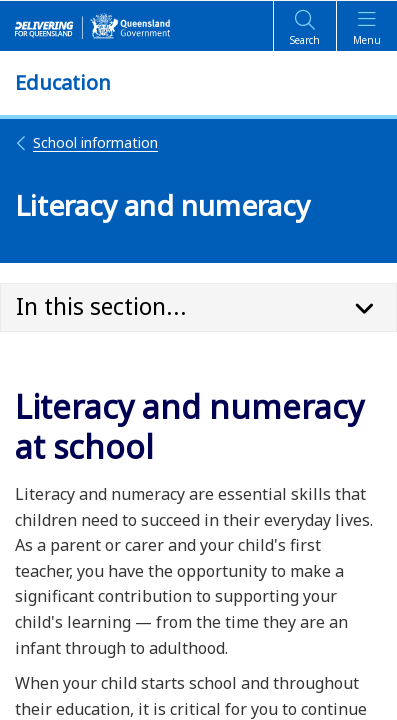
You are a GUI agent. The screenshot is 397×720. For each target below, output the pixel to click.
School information (86, 142)
